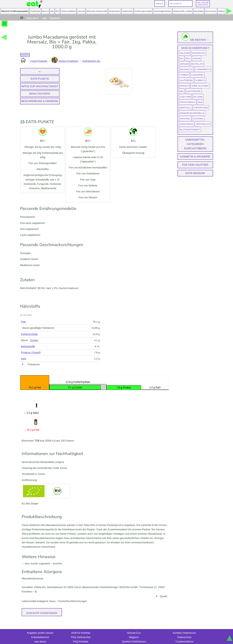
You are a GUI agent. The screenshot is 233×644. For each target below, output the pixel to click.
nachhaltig (199, 53)
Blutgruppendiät (190, 130)
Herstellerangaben (95, 592)
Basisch (184, 86)
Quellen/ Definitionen (134, 637)
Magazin (134, 633)
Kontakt (177, 628)
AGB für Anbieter (81, 628)
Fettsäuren (34, 364)
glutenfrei (186, 80)
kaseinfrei (197, 75)
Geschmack (211, 11)
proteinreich (188, 102)
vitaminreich (203, 69)
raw (200, 102)
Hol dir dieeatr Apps (203, 4)
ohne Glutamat (200, 86)
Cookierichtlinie (184, 637)
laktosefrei (194, 91)
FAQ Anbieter (81, 637)
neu (182, 91)
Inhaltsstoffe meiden (183, 11)
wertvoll (185, 108)
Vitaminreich (115, 11)
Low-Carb (185, 97)
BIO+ (188, 58)
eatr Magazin (195, 173)
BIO (57, 11)
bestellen (197, 64)
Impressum (190, 628)
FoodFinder (35, 11)
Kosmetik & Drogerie (195, 157)
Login (44, 18)
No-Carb (198, 97)
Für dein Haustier (195, 165)
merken (25, 55)
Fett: (23, 322)
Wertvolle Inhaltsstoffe (97, 11)
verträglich (203, 124)
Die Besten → (195, 40)
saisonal (198, 119)
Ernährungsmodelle (143, 11)
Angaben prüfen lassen (40, 628)
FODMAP (184, 75)
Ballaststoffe (28, 346)
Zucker (34, 340)
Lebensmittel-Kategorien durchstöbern (195, 144)
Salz (23, 359)
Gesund (81, 11)
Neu (52, 11)
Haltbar (221, 11)
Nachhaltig (199, 11)
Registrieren (55, 18)
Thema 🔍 (160, 4)
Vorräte (200, 80)
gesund (184, 64)
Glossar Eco (134, 628)
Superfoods (127, 11)
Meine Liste (32, 18)
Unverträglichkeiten (163, 11)
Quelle (163, 592)
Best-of (45, 11)
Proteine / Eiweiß (31, 352)
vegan (197, 58)
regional (185, 119)
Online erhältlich (68, 11)
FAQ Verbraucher (81, 633)
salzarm (185, 53)
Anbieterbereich (40, 633)
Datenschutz (184, 633)
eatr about (40, 637)
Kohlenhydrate (29, 334)
